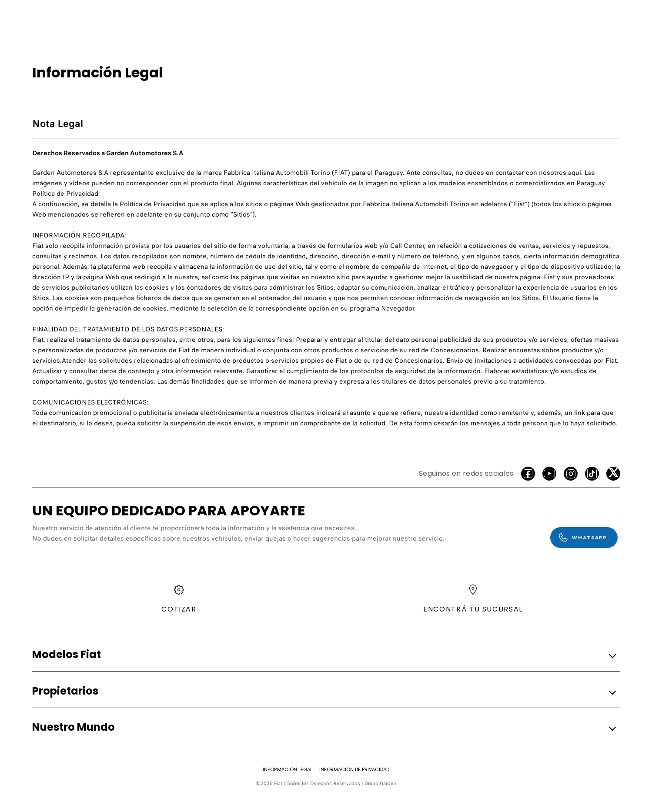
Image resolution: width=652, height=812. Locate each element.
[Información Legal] (288, 769)
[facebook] (528, 474)
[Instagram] (571, 474)
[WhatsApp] (584, 538)
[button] (324, 655)
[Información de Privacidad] (354, 769)
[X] (613, 474)
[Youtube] (549, 474)
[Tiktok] (592, 474)
